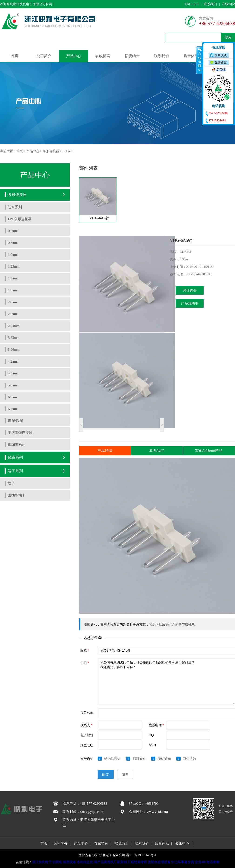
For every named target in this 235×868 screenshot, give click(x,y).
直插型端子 (17, 495)
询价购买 (190, 290)
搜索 (228, 37)
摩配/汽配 (15, 421)
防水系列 (15, 207)
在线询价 (228, 4)
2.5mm (13, 314)
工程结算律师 (137, 862)
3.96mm (68, 151)
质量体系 (191, 56)
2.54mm (14, 326)
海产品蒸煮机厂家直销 (110, 862)
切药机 (57, 862)
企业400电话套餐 (207, 862)
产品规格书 (190, 303)
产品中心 (74, 56)
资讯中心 (182, 844)
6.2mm (13, 409)
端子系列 (15, 471)
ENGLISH (192, 4)
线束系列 (15, 457)
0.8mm (13, 243)
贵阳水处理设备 (159, 862)
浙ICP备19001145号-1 (141, 855)
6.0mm (13, 397)
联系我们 (210, 4)
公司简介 (44, 56)
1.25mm (14, 266)
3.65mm (14, 338)
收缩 (199, 60)
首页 (15, 56)
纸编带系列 (17, 444)
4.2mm (13, 361)
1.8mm (13, 290)
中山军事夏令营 (183, 862)
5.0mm (13, 385)
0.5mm (13, 231)
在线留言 (103, 56)
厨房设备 (70, 862)
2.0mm (13, 302)
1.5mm (13, 278)
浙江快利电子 (42, 862)
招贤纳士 (132, 56)
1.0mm (13, 255)
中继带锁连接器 (20, 433)
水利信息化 (85, 862)
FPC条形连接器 (20, 219)
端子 (11, 483)
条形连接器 (51, 151)
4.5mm (13, 373)
